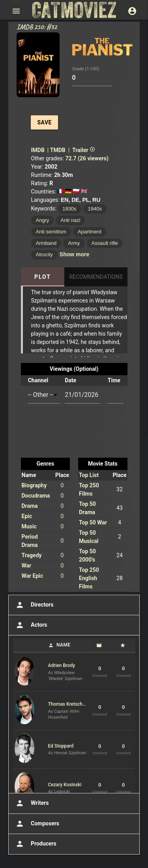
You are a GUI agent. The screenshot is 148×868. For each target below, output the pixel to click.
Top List (89, 475)
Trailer (84, 150)
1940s (95, 209)
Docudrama (36, 496)
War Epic (33, 576)
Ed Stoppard (61, 746)
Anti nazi (70, 220)
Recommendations (96, 277)
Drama (30, 506)
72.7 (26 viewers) (87, 158)
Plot (43, 277)
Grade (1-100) (86, 69)
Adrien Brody (62, 665)
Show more (74, 254)
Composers (37, 824)
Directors (34, 605)
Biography (34, 485)
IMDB (38, 150)
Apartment (90, 232)
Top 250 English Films (89, 578)
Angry (43, 220)
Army (74, 243)
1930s (69, 209)
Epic (27, 516)
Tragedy (32, 555)
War (27, 566)
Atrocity (44, 255)
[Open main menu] (16, 11)
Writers (32, 803)
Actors (31, 625)
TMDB (58, 150)
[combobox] (44, 395)
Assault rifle (105, 243)
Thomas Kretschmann (67, 704)
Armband (46, 243)
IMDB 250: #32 (37, 27)
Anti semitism (51, 232)
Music (29, 526)
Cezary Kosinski (65, 785)
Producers (35, 844)
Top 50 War (93, 522)
